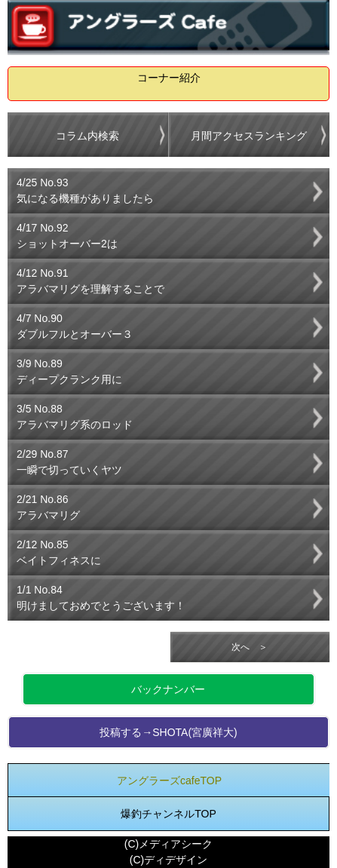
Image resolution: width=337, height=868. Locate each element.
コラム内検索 (87, 136)
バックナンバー (168, 689)
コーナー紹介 (169, 78)
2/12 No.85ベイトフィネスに (59, 552)
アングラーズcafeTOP (169, 781)
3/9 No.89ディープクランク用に (69, 371)
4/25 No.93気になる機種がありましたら (85, 190)
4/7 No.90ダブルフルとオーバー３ (75, 326)
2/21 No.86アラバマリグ (48, 507)
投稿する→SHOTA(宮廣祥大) (168, 732)
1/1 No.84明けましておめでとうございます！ (101, 598)
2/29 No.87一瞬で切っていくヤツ (69, 462)
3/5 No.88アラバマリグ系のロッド (75, 417)
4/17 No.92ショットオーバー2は (67, 236)
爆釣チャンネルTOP (168, 814)
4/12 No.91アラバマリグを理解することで (90, 281)
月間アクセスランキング (249, 136)
